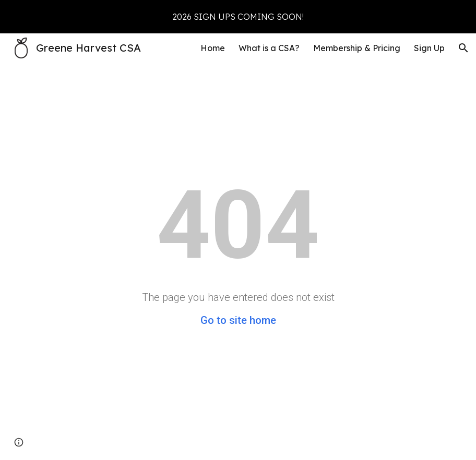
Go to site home (238, 320)
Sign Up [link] (429, 48)
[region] (238, 17)
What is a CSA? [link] (269, 48)
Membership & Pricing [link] (357, 48)
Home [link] (213, 48)
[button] (463, 48)
